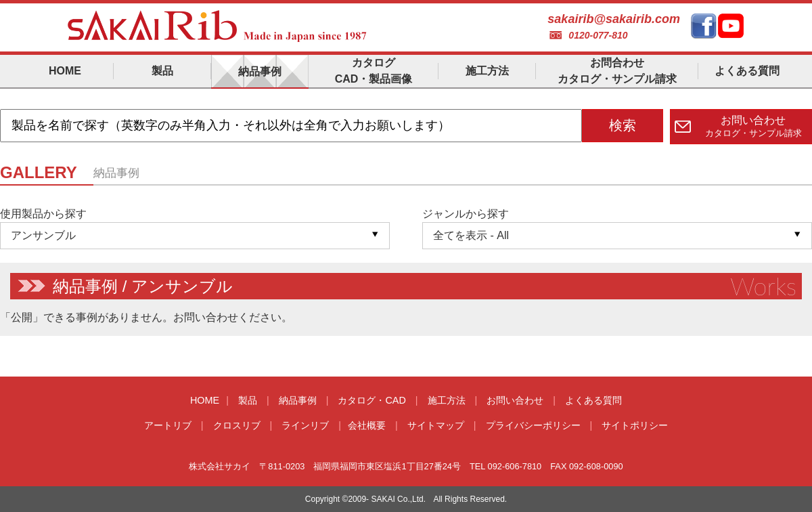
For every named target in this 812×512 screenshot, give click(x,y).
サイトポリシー (635, 425)
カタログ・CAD (371, 400)
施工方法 (447, 400)
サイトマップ (436, 425)
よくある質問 (593, 400)
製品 (248, 400)
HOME (205, 400)
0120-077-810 (598, 35)
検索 (623, 125)
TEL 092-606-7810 (505, 466)
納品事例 (298, 400)
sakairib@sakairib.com (614, 19)
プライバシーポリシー (533, 425)
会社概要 (367, 425)
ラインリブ (305, 425)
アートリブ (168, 425)
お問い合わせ (515, 400)
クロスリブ (237, 425)
